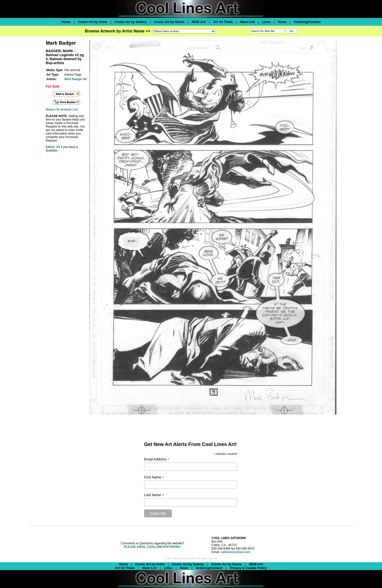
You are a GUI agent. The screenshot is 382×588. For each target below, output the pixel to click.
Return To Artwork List (62, 110)
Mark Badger (73, 79)
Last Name (154, 495)
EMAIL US (53, 147)
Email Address (157, 459)
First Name (154, 477)
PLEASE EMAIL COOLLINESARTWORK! (152, 547)
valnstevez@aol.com (236, 552)
